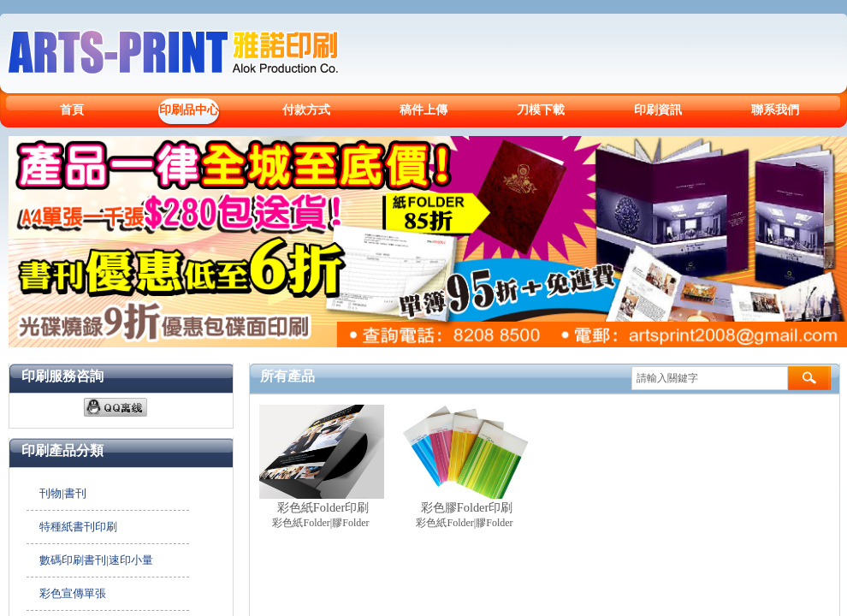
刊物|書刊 (63, 493)
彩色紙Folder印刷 (323, 507)
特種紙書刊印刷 (78, 527)
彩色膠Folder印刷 (467, 507)
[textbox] (710, 378)
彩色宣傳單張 (73, 593)
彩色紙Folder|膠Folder (320, 523)
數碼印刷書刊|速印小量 (96, 560)
